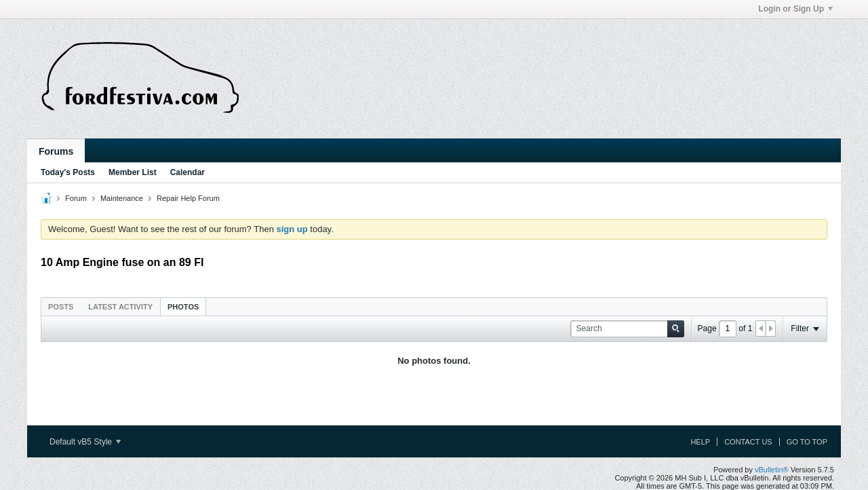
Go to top (807, 442)
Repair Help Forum (188, 198)
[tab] (61, 306)
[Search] (627, 329)
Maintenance (122, 198)
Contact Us (748, 442)
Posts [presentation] (61, 307)
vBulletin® (772, 470)
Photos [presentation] (183, 307)
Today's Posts (68, 172)
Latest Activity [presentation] (120, 307)
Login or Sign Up (795, 9)
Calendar (188, 172)
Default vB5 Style (85, 442)
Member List (133, 172)
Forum (76, 198)
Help (700, 442)
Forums (56, 151)
